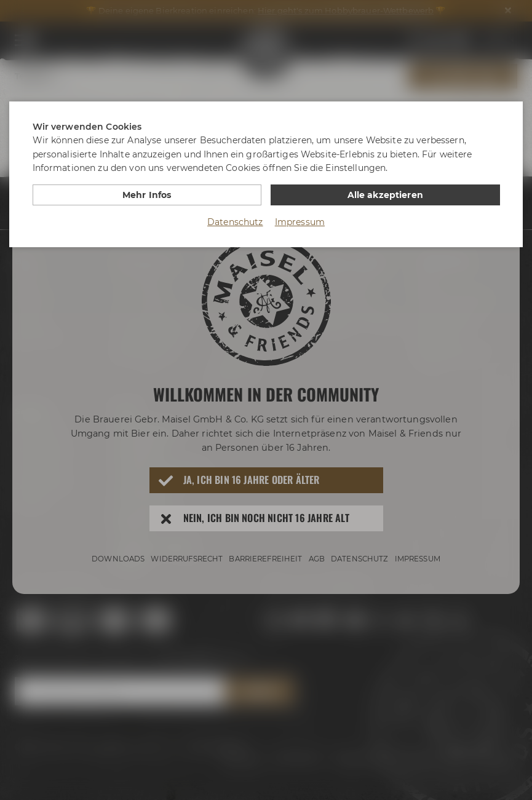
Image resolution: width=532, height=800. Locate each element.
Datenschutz (235, 222)
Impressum (300, 222)
